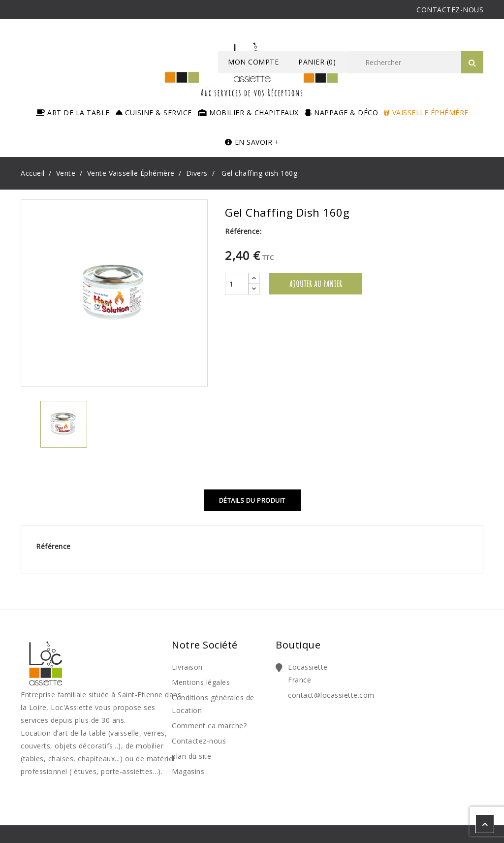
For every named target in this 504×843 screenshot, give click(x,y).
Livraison (187, 667)
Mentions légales (201, 682)
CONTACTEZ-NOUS (450, 10)
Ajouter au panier (316, 284)
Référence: (243, 231)
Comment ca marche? (209, 726)
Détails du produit (252, 500)
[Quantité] (237, 284)
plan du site (191, 756)
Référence (53, 546)
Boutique (298, 645)
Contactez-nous (199, 741)
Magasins (188, 771)
